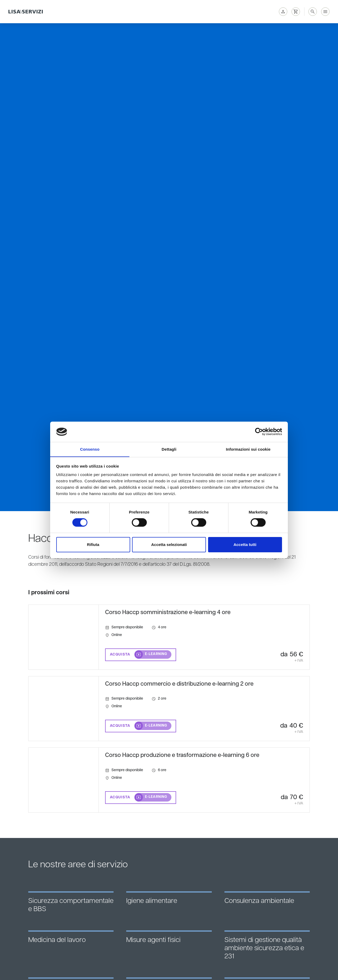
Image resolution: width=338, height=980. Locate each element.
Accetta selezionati (169, 545)
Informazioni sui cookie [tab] (248, 449)
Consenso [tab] (90, 449)
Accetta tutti (245, 545)
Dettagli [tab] (169, 449)
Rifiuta (93, 545)
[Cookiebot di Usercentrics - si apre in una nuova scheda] (259, 432)
